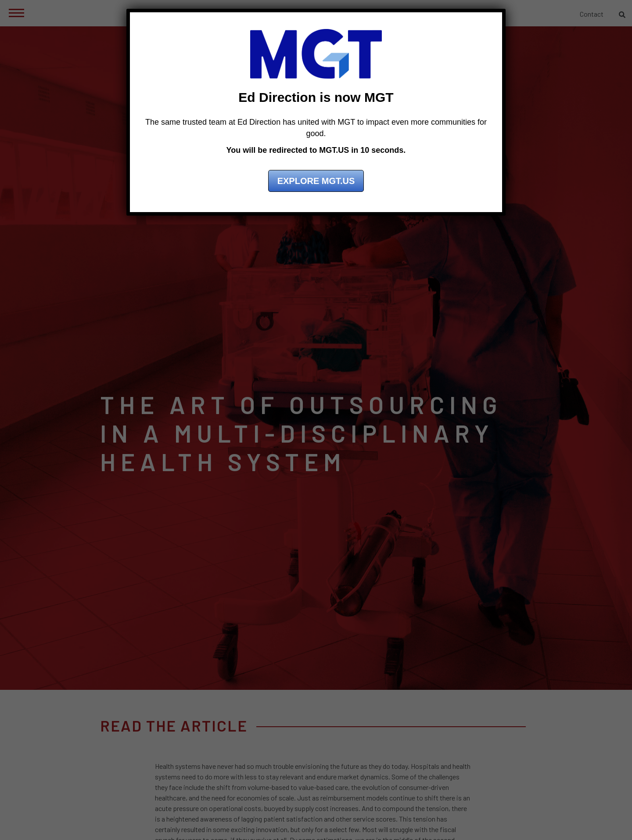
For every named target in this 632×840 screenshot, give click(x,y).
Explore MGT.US (316, 181)
